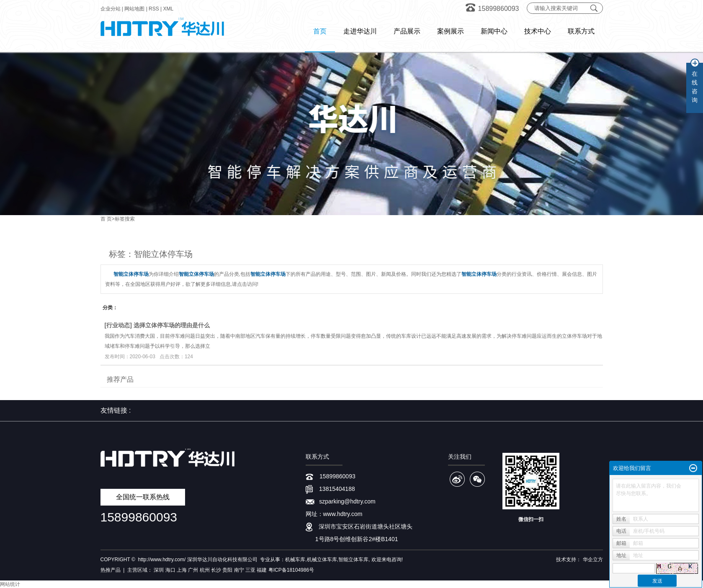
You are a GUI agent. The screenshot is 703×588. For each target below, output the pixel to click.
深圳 (159, 570)
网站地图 (134, 9)
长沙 (216, 570)
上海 (182, 570)
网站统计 (10, 584)
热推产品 (111, 570)
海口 (170, 570)
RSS (154, 9)
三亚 (250, 570)
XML (169, 9)
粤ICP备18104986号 (291, 570)
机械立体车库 (322, 560)
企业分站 (111, 9)
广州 (193, 570)
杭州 (205, 570)
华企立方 (593, 560)
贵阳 (227, 570)
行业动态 (118, 325)
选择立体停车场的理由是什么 (172, 325)
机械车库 (295, 560)
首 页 (106, 219)
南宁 (239, 570)
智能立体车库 (353, 560)
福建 (262, 570)
